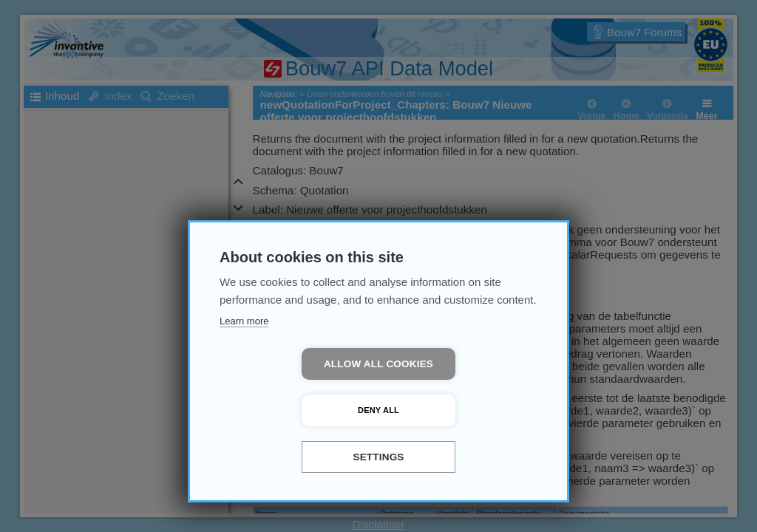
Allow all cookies (293, 410)
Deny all (464, 410)
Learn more (244, 368)
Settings (378, 457)
